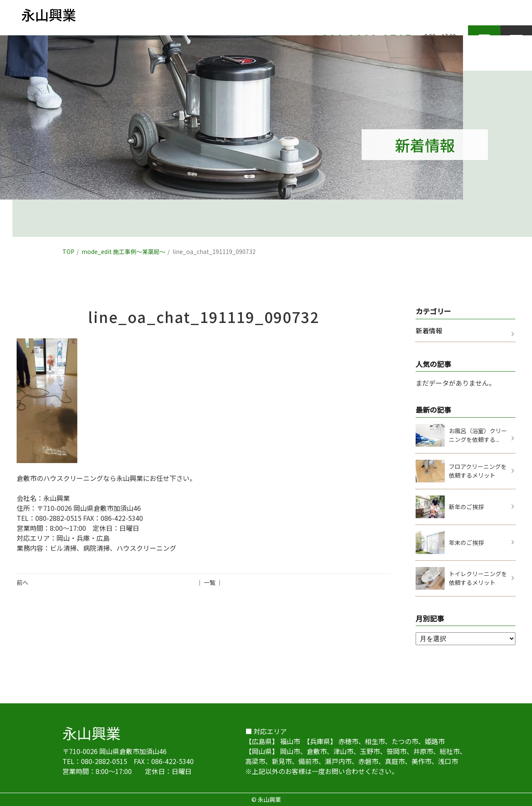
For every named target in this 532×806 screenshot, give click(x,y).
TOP (68, 251)
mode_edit (123, 251)
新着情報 (429, 330)
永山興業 (91, 733)
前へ (22, 582)
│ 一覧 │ (209, 582)
